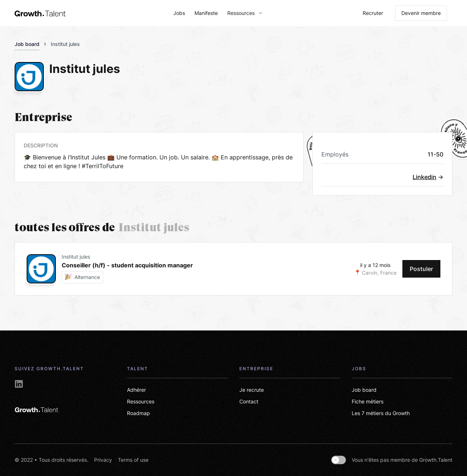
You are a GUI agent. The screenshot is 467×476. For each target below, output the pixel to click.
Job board (27, 44)
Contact (249, 401)
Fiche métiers (368, 401)
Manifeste (206, 13)
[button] (242, 13)
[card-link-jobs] (201, 269)
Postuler (421, 269)
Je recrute (252, 390)
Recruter (373, 13)
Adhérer (136, 390)
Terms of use (133, 460)
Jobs (179, 13)
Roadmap (138, 413)
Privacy (103, 460)
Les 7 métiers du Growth (381, 413)
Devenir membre (421, 13)
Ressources (141, 401)
